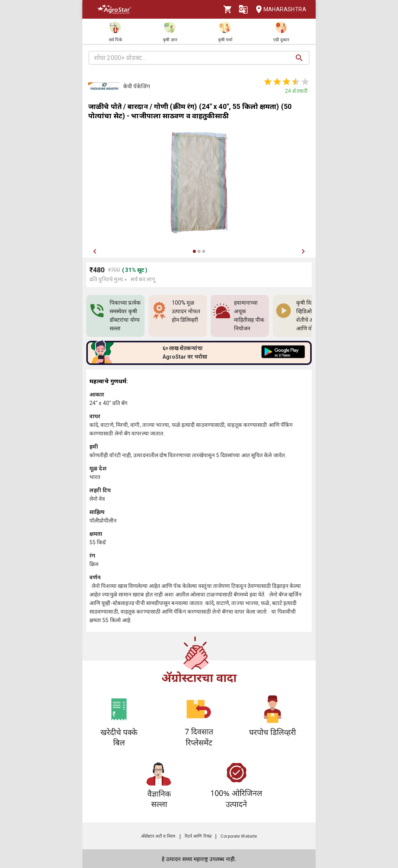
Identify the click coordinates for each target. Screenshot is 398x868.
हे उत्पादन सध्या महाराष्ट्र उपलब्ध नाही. (199, 859)
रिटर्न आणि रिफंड (198, 836)
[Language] (243, 9)
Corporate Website (239, 836)
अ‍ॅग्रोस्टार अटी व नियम (158, 836)
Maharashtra (279, 10)
